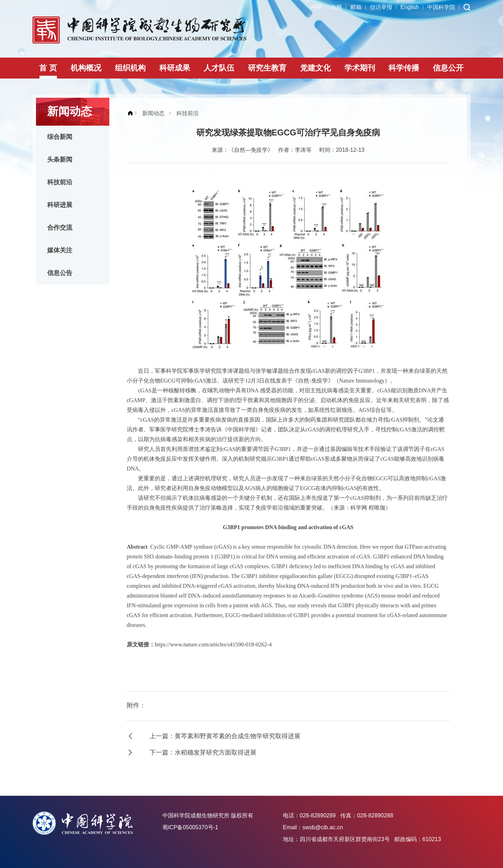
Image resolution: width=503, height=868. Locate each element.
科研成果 (175, 68)
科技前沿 (60, 182)
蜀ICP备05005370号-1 (190, 827)
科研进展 (60, 205)
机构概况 (86, 68)
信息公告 (60, 273)
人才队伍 (219, 68)
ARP (317, 7)
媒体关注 (60, 250)
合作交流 (60, 228)
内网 (336, 7)
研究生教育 (267, 68)
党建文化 (315, 68)
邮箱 (356, 7)
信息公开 (448, 68)
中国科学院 (441, 7)
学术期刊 (360, 68)
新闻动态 (153, 113)
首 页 (48, 68)
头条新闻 (60, 159)
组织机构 (130, 68)
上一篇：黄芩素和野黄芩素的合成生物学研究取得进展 (225, 736)
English (410, 7)
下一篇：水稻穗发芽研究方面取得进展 (203, 752)
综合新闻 (60, 137)
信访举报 (381, 7)
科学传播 (404, 68)
